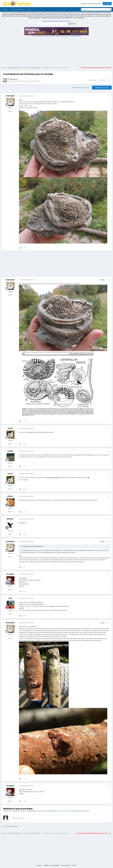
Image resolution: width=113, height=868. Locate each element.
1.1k (11, 444)
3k (11, 534)
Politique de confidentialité (51, 865)
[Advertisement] (56, 52)
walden (10, 451)
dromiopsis (14, 79)
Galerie (29, 9)
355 (11, 111)
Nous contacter (65, 865)
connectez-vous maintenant (65, 811)
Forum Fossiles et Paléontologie (31, 81)
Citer (24, 248)
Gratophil (10, 574)
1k (11, 614)
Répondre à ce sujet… (19, 818)
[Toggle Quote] (22, 546)
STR (10, 598)
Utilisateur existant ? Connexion (91, 4)
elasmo (10, 496)
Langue (39, 865)
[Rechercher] (90, 9)
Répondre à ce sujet (102, 88)
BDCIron (10, 519)
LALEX (10, 428)
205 (11, 466)
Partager (93, 80)
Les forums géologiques (17, 9)
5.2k (11, 590)
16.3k (11, 512)
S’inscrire (107, 4)
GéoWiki (5, 9)
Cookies (74, 865)
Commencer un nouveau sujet (80, 88)
